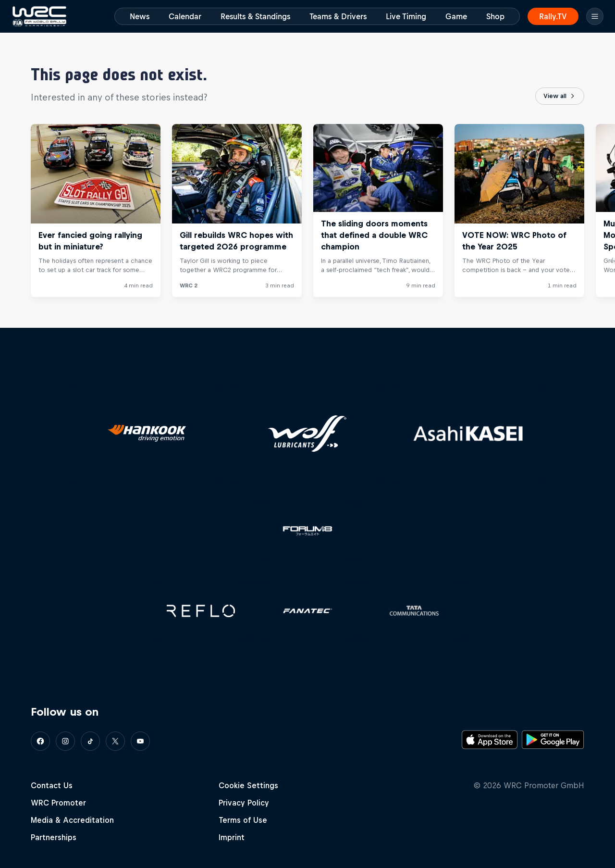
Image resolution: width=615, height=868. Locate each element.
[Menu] (595, 16)
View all (560, 96)
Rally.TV (553, 16)
